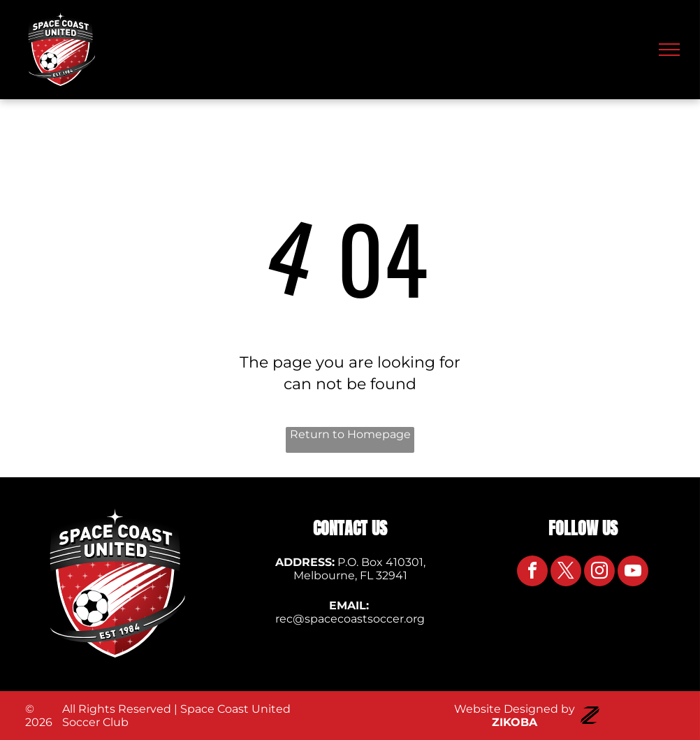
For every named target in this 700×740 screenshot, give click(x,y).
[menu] (669, 50)
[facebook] (532, 573)
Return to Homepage (350, 434)
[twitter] (566, 573)
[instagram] (599, 573)
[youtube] (633, 573)
